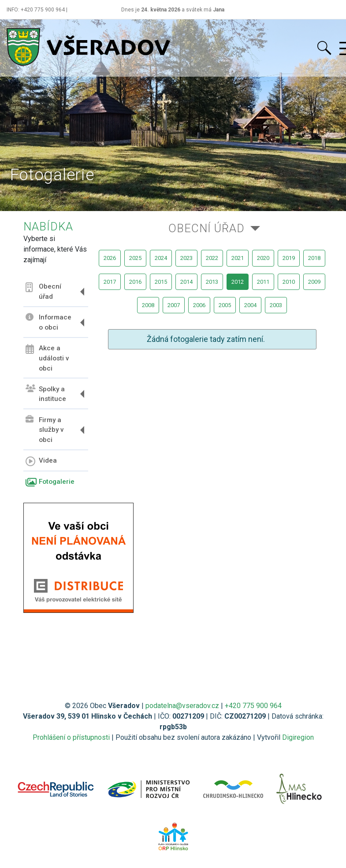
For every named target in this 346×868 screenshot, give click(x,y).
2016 (135, 282)
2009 (314, 282)
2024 (161, 258)
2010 (289, 282)
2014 (186, 282)
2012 (238, 282)
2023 (186, 258)
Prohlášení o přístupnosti (71, 737)
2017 (110, 282)
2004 (250, 305)
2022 (212, 258)
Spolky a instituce (46, 394)
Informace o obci (48, 322)
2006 (199, 305)
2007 (174, 305)
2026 (110, 258)
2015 (161, 282)
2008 (148, 305)
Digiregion (298, 737)
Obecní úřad (43, 291)
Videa (41, 461)
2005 (225, 305)
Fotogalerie (50, 482)
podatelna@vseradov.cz (182, 706)
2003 (276, 305)
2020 (263, 258)
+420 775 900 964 (253, 706)
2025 (135, 258)
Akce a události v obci (47, 358)
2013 (212, 282)
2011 (263, 282)
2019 (289, 258)
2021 (238, 258)
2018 (314, 258)
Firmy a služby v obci (45, 430)
